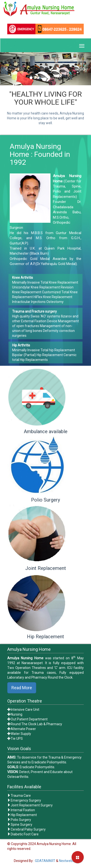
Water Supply (21, 734)
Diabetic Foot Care (25, 834)
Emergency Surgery (26, 800)
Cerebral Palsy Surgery (28, 829)
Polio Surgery (21, 820)
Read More (22, 688)
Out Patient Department (29, 719)
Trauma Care (21, 796)
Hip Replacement (24, 815)
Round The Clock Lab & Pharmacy (36, 724)
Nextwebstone (70, 861)
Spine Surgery (21, 825)
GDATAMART (45, 861)
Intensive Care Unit (25, 710)
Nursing (17, 714)
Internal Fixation (23, 810)
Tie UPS (17, 739)
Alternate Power (23, 729)
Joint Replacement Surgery (32, 805)
